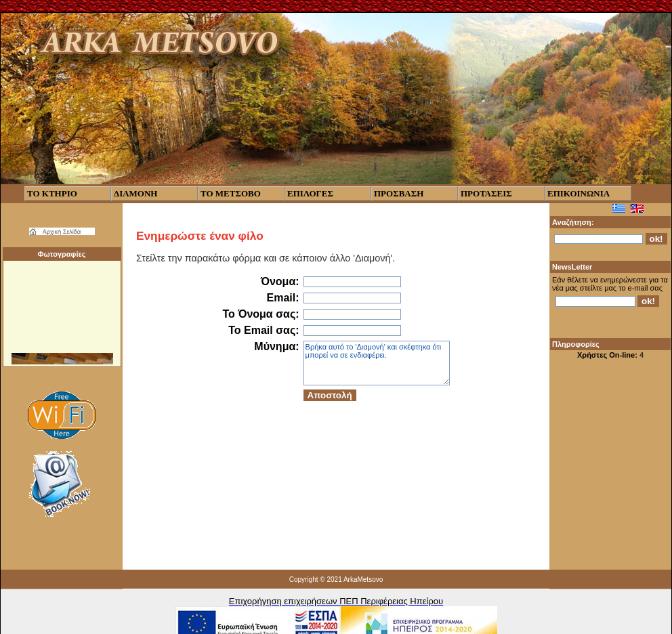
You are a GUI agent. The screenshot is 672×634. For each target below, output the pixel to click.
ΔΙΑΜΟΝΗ (135, 193)
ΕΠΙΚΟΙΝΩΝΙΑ (579, 193)
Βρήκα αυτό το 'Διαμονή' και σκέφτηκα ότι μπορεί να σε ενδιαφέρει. (377, 363)
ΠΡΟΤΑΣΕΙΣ (486, 193)
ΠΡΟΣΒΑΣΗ (399, 193)
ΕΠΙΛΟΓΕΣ (310, 193)
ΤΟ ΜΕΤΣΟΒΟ (231, 193)
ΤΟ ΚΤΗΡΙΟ (52, 193)
